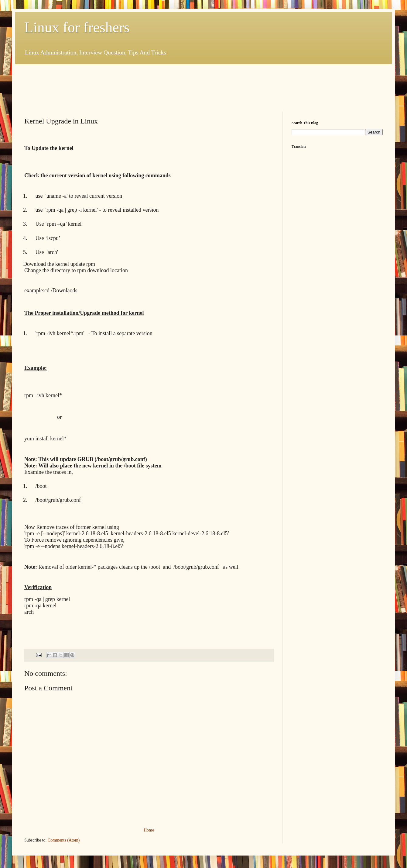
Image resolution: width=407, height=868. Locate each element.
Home (149, 830)
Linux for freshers (77, 27)
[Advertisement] (135, 87)
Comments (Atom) (64, 840)
